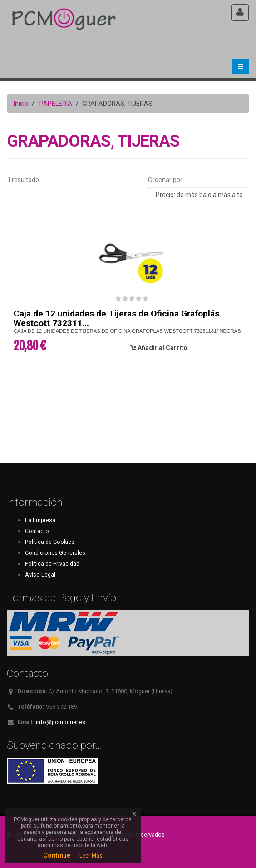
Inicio (21, 104)
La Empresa (40, 520)
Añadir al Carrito (159, 348)
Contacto (37, 531)
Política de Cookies (50, 542)
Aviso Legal (40, 575)
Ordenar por (165, 180)
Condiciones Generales (55, 553)
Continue (57, 855)
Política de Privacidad (52, 564)
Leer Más (91, 856)
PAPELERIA (56, 104)
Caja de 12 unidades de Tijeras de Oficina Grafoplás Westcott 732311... (116, 318)
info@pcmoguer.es (61, 722)
